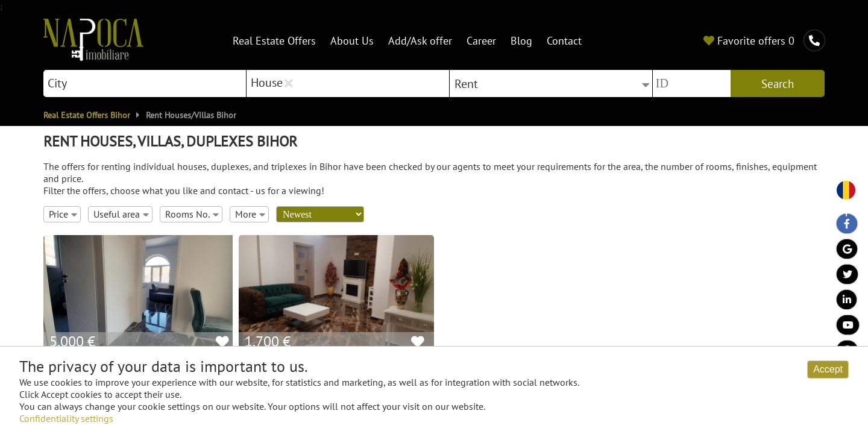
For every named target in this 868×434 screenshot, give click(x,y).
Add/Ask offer (420, 40)
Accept (828, 369)
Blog (521, 40)
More (250, 214)
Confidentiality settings (66, 418)
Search (778, 84)
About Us (352, 40)
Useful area (121, 214)
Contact (564, 40)
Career (481, 40)
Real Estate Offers (274, 40)
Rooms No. (192, 214)
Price (63, 214)
